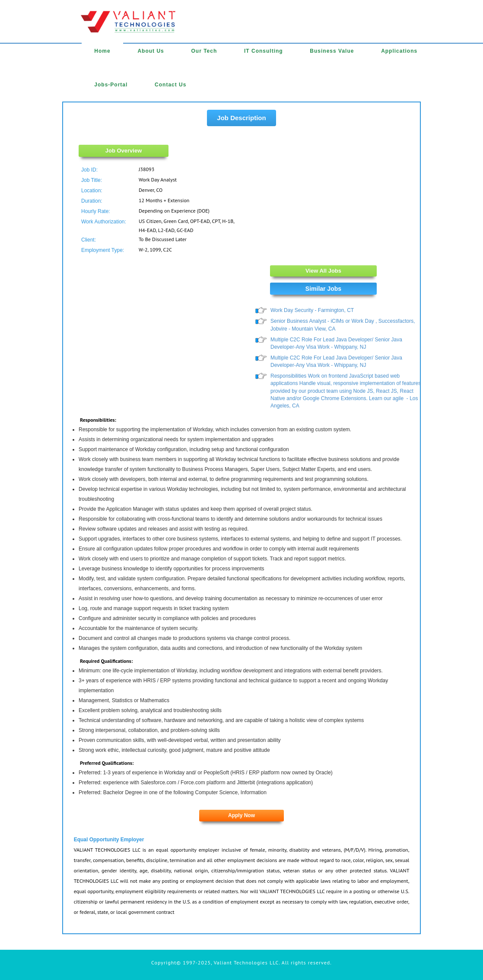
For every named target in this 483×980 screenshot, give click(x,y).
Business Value (332, 51)
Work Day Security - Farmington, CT (312, 310)
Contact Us (170, 85)
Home (102, 51)
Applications (399, 51)
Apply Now (241, 815)
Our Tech (204, 51)
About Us (151, 51)
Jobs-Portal (111, 85)
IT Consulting (264, 51)
